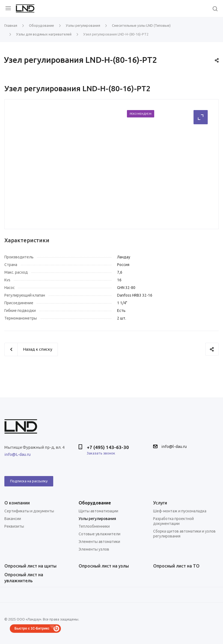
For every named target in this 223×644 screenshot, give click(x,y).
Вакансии (13, 519)
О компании (17, 503)
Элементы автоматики (99, 542)
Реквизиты (14, 526)
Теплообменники (94, 526)
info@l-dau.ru (174, 446)
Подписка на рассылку (29, 481)
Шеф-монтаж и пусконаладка (180, 511)
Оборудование (95, 503)
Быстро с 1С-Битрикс (32, 628)
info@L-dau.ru (17, 454)
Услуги (160, 503)
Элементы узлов (94, 549)
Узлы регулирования (97, 519)
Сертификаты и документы (29, 511)
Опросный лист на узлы (104, 566)
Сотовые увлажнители (99, 534)
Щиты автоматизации (98, 511)
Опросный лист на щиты (30, 566)
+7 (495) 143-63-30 (108, 447)
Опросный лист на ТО (176, 566)
